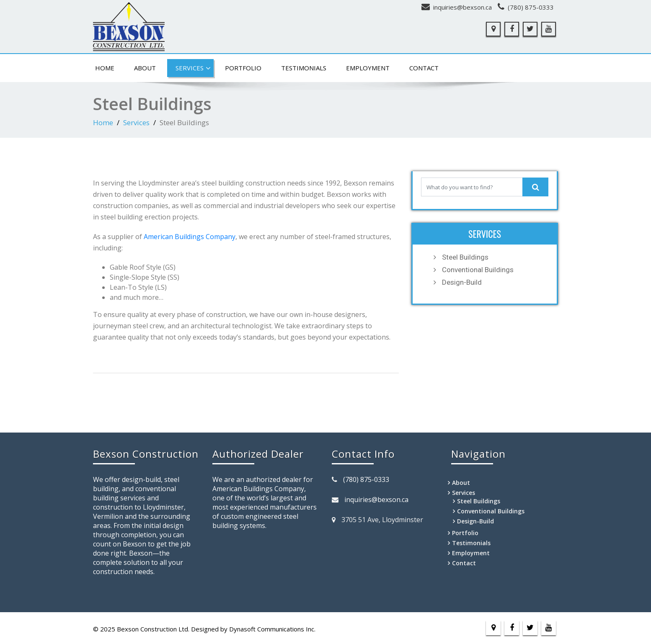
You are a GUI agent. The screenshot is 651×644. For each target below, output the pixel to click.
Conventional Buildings (478, 270)
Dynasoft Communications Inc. (272, 629)
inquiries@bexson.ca (462, 7)
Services (193, 68)
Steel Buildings (465, 257)
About (145, 68)
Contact (424, 68)
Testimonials (304, 68)
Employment (368, 68)
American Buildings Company (190, 237)
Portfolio (243, 68)
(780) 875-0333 (531, 7)
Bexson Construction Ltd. (153, 629)
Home (105, 68)
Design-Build (462, 282)
